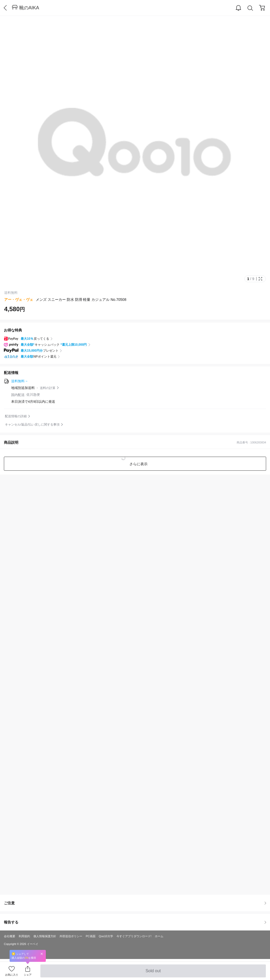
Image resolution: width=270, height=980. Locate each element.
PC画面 (90, 936)
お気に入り (12, 975)
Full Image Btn (260, 279)
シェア (28, 975)
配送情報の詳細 (16, 416)
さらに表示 (138, 464)
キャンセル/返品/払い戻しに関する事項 (32, 425)
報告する (135, 922)
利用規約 (24, 936)
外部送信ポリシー (71, 936)
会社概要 (10, 936)
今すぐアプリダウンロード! (134, 936)
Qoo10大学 (106, 936)
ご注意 (135, 903)
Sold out (153, 973)
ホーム (159, 936)
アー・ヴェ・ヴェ (19, 300)
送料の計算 (48, 388)
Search (250, 8)
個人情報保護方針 (45, 936)
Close (42, 954)
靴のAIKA (29, 8)
